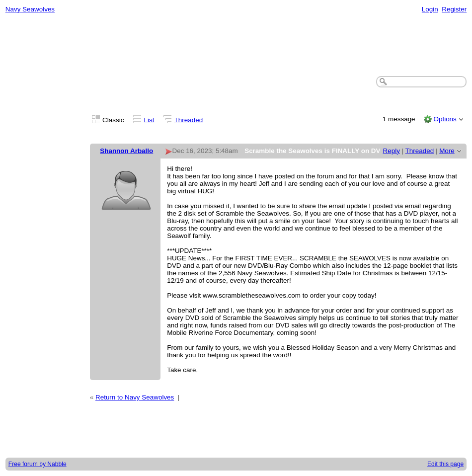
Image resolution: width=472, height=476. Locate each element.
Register (454, 9)
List (149, 120)
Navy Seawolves (30, 9)
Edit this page (445, 464)
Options (445, 119)
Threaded (189, 120)
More (447, 151)
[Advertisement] (236, 45)
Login (430, 9)
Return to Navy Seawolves (135, 397)
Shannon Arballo (126, 151)
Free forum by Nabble (38, 464)
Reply (392, 151)
